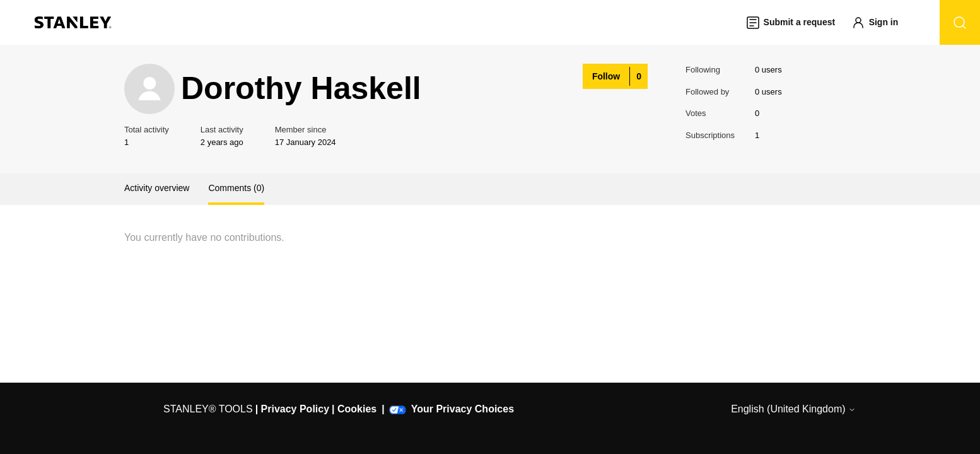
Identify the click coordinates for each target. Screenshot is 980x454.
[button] (881, 22)
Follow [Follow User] (606, 76)
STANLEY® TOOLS (208, 409)
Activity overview (157, 188)
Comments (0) (236, 188)
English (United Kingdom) (793, 409)
